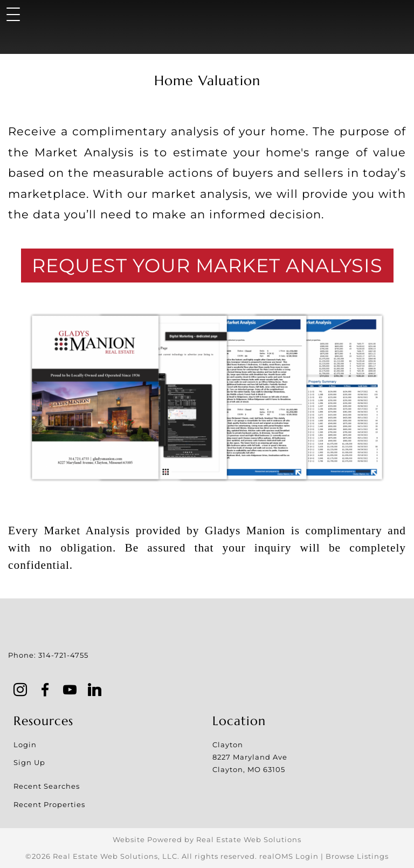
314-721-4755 (63, 655)
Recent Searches (47, 786)
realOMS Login (289, 856)
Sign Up (29, 762)
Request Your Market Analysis (207, 266)
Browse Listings (357, 856)
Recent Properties (49, 804)
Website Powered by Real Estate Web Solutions (207, 839)
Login (25, 745)
